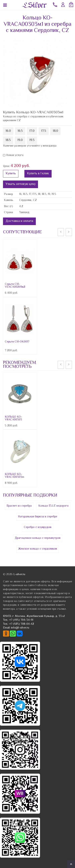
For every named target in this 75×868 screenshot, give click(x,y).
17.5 (44, 131)
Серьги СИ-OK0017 (17, 342)
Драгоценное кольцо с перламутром (38, 538)
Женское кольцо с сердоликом (38, 549)
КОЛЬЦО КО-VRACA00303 (13, 418)
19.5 (32, 140)
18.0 (55, 131)
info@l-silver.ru (20, 628)
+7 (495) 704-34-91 (21, 620)
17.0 (32, 131)
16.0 (8, 131)
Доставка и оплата (19, 221)
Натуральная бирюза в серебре (38, 517)
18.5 (8, 140)
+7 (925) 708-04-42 (22, 624)
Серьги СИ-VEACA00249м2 (15, 286)
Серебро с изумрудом (38, 527)
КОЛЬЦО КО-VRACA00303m (14, 476)
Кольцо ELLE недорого (53, 506)
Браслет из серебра (19, 506)
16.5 (20, 131)
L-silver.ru (19, 575)
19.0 (20, 140)
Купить (11, 174)
